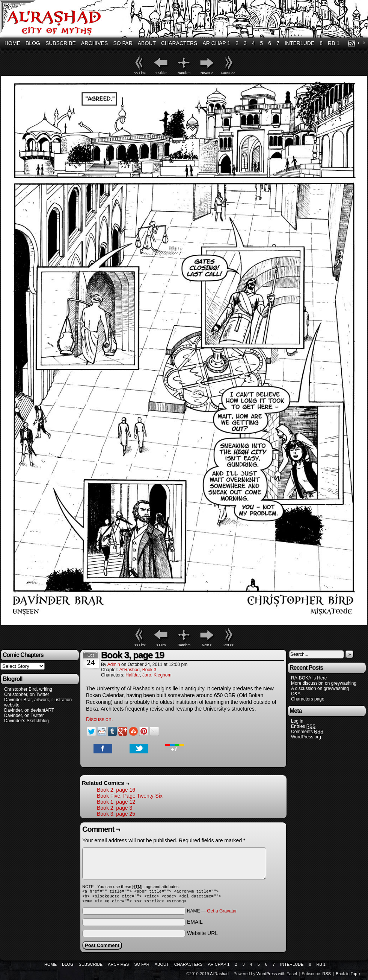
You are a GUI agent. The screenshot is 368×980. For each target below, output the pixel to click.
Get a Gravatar (222, 913)
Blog (33, 43)
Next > (207, 645)
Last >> (228, 645)
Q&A (296, 694)
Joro (147, 675)
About (147, 43)
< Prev (161, 645)
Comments (307, 732)
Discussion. (100, 719)
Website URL (202, 935)
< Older (161, 73)
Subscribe (61, 43)
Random (184, 73)
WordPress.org (306, 737)
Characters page (308, 699)
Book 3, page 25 (116, 814)
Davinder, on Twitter (24, 715)
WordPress (267, 976)
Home (12, 43)
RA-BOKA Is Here (309, 678)
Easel (292, 976)
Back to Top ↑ (348, 976)
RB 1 (334, 43)
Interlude (299, 43)
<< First (140, 73)
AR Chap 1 (216, 43)
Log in (297, 721)
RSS (352, 43)
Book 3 (149, 670)
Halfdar (133, 675)
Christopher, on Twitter (27, 694)
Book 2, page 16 (116, 790)
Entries (303, 727)
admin (114, 664)
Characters (179, 43)
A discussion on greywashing (320, 688)
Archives (95, 43)
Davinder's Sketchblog (26, 721)
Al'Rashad (130, 670)
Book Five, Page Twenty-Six (130, 796)
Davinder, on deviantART (29, 710)
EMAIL (195, 924)
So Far (123, 43)
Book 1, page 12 (116, 802)
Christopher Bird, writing (28, 689)
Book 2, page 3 (115, 808)
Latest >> (228, 73)
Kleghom (162, 675)
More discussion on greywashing (324, 683)
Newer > (207, 73)
